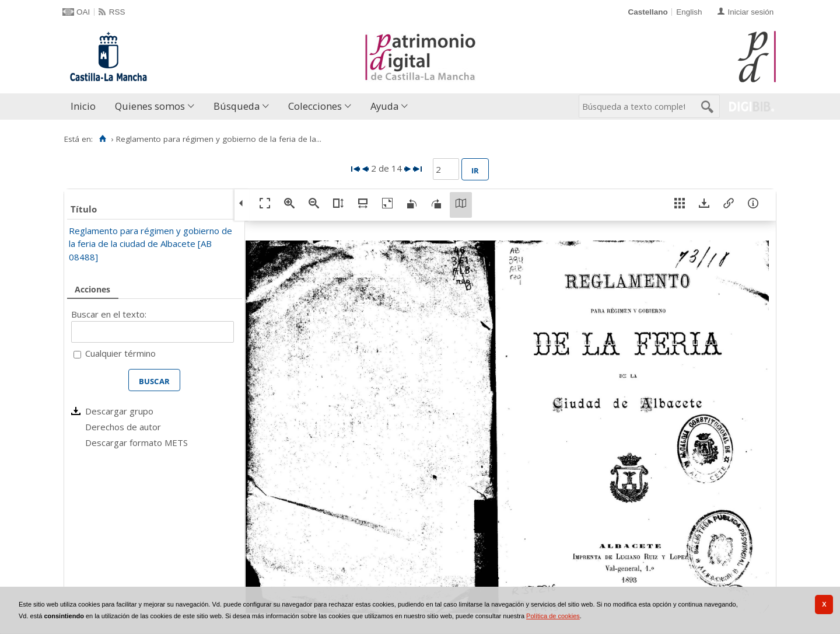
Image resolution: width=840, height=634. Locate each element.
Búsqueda (237, 106)
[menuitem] (86, 107)
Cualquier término (120, 353)
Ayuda (384, 106)
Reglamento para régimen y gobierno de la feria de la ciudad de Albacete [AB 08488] (150, 244)
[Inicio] (102, 139)
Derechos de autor (123, 427)
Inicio (83, 106)
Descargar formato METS (136, 443)
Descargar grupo (119, 411)
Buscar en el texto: (109, 314)
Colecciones (315, 106)
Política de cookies (553, 616)
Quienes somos (150, 106)
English (689, 12)
